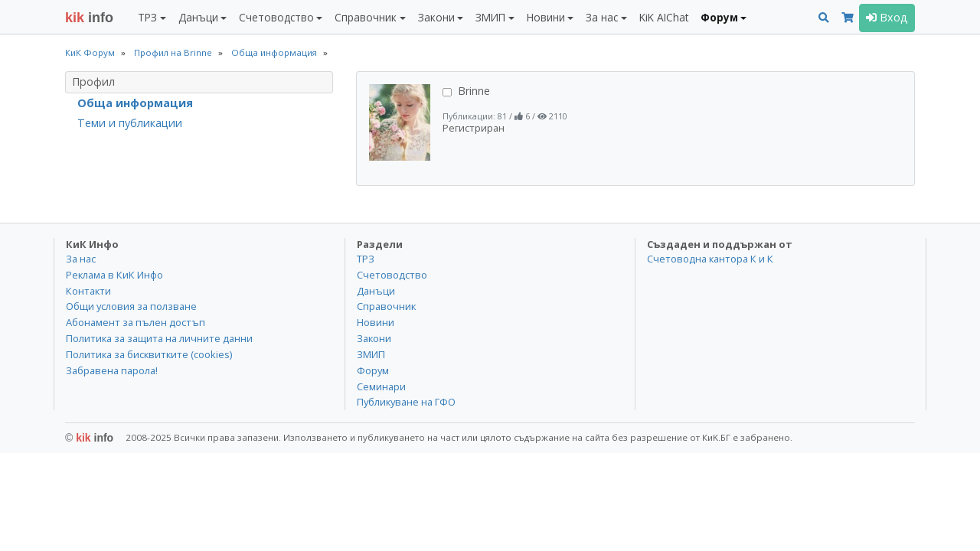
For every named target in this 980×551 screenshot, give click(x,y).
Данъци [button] (198, 17)
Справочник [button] (366, 17)
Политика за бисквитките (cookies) (149, 354)
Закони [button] (436, 17)
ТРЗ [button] (147, 17)
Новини (376, 322)
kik (89, 438)
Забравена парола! (112, 370)
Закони (374, 338)
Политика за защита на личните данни (159, 338)
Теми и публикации (130, 123)
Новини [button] (546, 17)
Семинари (381, 386)
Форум (373, 370)
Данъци (376, 291)
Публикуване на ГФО (406, 402)
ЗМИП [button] (490, 17)
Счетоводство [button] (276, 17)
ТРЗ (366, 259)
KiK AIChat (664, 17)
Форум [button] (719, 17)
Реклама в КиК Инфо (114, 275)
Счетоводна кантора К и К (710, 259)
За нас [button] (602, 17)
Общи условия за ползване (131, 306)
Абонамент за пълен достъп (136, 322)
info (89, 18)
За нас (81, 259)
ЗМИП (371, 354)
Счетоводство (392, 275)
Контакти (88, 291)
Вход (887, 17)
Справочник (386, 306)
